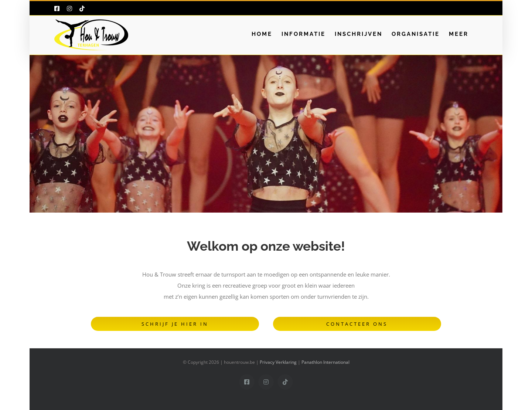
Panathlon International (325, 362)
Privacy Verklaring (278, 362)
